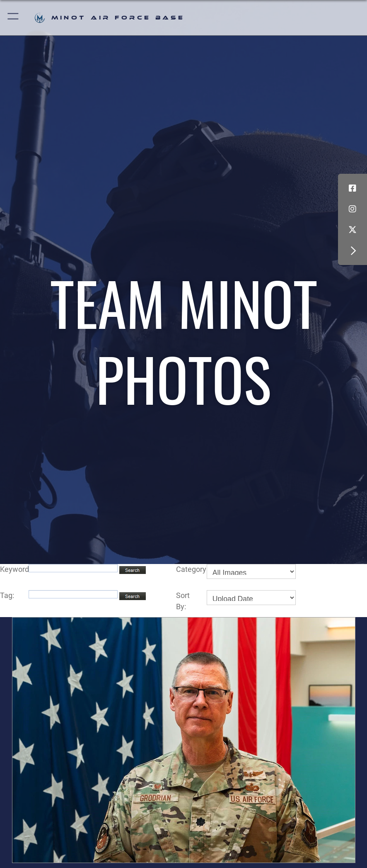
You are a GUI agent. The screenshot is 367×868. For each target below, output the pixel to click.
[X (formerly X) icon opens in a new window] (353, 230)
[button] (13, 18)
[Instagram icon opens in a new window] (353, 209)
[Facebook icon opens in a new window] (353, 188)
